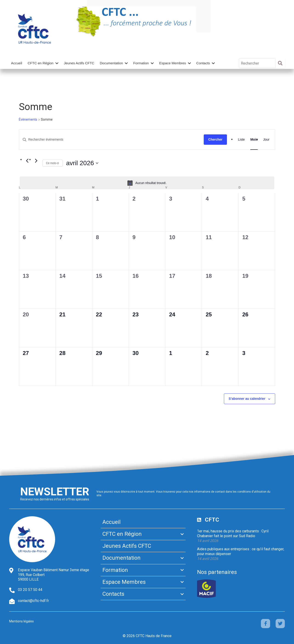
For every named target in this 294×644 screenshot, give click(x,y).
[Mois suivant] (36, 161)
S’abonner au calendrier (247, 399)
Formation (141, 63)
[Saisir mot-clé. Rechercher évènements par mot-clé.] (111, 140)
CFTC (212, 520)
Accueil (17, 63)
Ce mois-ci (52, 163)
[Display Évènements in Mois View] (254, 140)
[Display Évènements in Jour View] (266, 140)
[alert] (147, 183)
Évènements (28, 119)
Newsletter (55, 492)
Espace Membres (173, 63)
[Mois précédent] (27, 161)
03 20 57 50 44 (30, 590)
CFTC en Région (41, 63)
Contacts (203, 63)
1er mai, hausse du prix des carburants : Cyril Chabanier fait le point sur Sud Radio (233, 533)
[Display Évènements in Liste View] (241, 140)
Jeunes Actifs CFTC (79, 63)
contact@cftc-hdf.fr (33, 601)
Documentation (111, 63)
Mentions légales (21, 621)
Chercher (215, 139)
